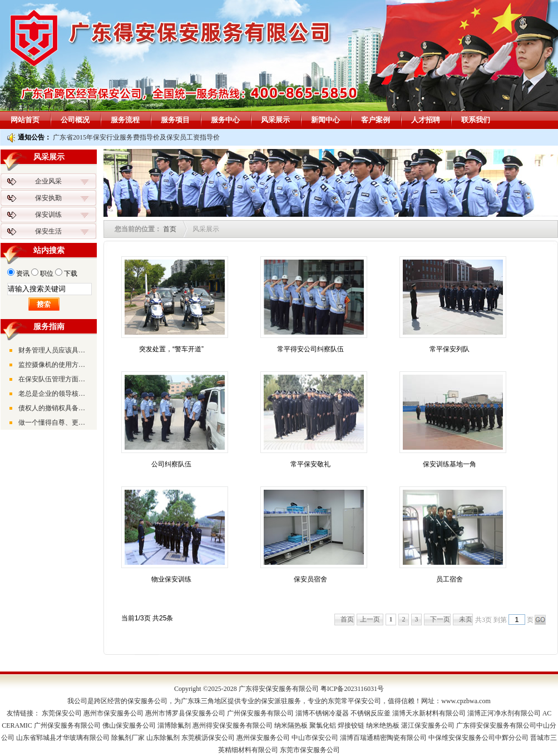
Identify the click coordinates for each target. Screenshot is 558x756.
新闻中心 (325, 120)
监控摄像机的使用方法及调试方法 (55, 365)
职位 (47, 273)
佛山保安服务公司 (129, 725)
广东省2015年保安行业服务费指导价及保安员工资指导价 (136, 137)
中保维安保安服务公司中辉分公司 (478, 738)
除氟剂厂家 (128, 738)
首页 (170, 229)
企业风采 (48, 181)
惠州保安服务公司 (263, 738)
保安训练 (48, 215)
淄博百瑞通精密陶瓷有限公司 (383, 738)
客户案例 (376, 120)
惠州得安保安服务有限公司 (233, 725)
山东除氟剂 (163, 738)
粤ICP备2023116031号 (352, 689)
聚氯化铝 (323, 725)
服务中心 (225, 120)
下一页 (440, 619)
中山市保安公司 (315, 738)
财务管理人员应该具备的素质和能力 (55, 350)
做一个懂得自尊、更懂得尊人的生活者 (55, 422)
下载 (71, 273)
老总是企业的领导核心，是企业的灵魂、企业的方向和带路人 (55, 394)
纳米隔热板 (291, 725)
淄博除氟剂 (174, 725)
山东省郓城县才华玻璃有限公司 (63, 738)
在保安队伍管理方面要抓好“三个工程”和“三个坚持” (55, 379)
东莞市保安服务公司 (310, 750)
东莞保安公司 (62, 713)
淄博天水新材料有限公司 (429, 713)
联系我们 (476, 120)
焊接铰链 (351, 725)
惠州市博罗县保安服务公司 (185, 713)
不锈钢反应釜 (371, 713)
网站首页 (25, 120)
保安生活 (48, 231)
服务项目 (175, 120)
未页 (466, 619)
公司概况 (75, 120)
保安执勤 (48, 198)
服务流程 (125, 120)
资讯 (23, 273)
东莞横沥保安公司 (208, 738)
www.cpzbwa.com (466, 701)
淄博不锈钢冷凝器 (322, 713)
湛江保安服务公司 (428, 725)
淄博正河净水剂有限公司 (504, 713)
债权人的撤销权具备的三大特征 (55, 408)
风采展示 (275, 120)
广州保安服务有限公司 (260, 713)
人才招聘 (426, 120)
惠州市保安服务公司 (113, 713)
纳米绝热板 (383, 725)
